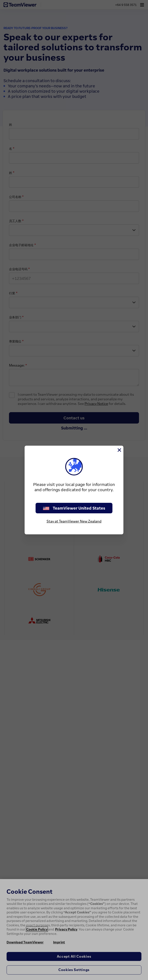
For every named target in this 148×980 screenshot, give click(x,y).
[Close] (119, 450)
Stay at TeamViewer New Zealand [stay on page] (74, 521)
